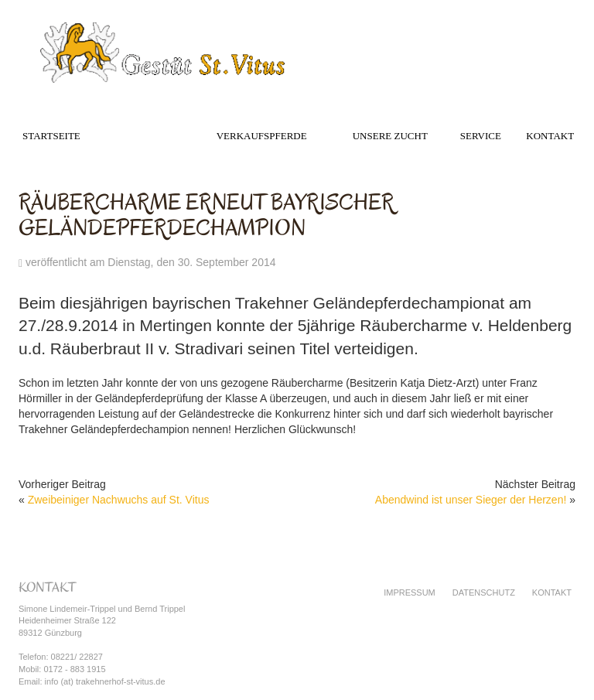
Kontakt (550, 136)
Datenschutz (484, 592)
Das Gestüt (143, 136)
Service (481, 136)
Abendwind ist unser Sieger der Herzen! (471, 500)
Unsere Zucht (390, 136)
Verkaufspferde (262, 136)
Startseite (51, 136)
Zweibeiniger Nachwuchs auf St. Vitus (119, 500)
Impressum (410, 592)
